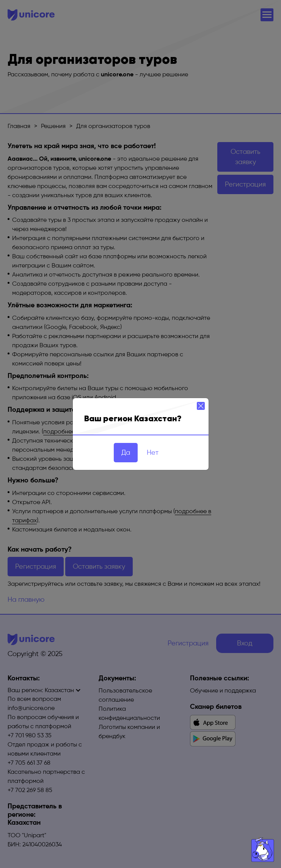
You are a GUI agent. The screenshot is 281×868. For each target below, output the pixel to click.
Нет (153, 452)
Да (126, 452)
